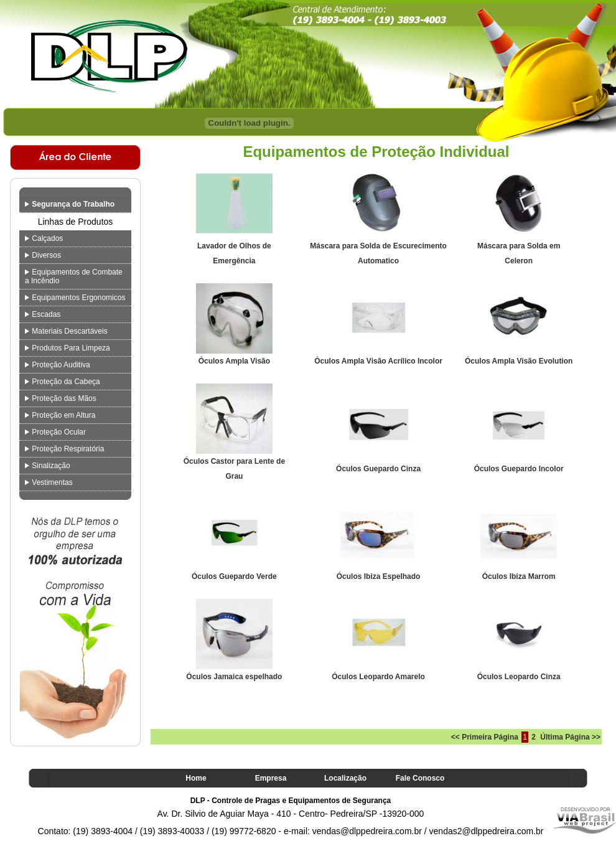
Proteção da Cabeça (63, 382)
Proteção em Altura (60, 415)
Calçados (44, 238)
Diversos (43, 255)
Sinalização (48, 466)
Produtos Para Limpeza (68, 348)
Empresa (271, 778)
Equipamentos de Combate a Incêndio (74, 276)
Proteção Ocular (55, 432)
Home (196, 778)
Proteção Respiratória (64, 449)
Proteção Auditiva (58, 365)
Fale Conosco (420, 778)
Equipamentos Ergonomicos (75, 298)
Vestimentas (49, 482)
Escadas (43, 314)
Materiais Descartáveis (66, 331)
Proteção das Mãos (61, 398)
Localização (345, 778)
